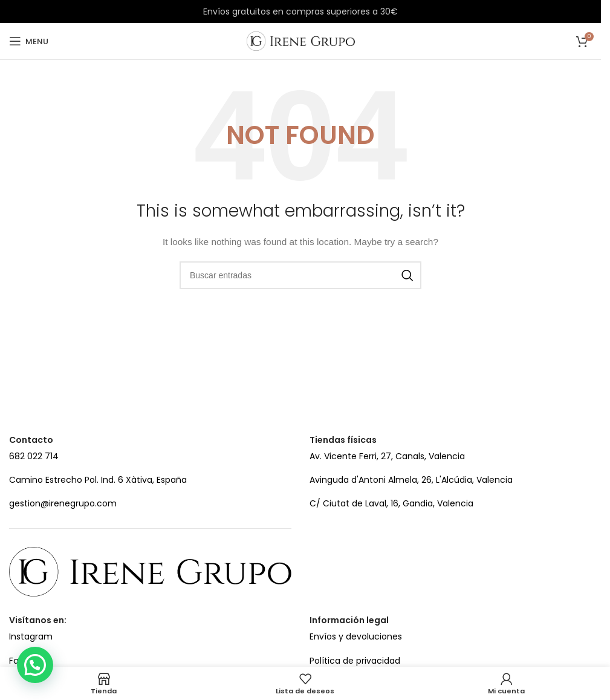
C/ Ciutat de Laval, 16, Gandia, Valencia (391, 503)
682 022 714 (34, 456)
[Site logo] (301, 41)
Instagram (31, 636)
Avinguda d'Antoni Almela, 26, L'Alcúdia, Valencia (411, 480)
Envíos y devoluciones (356, 636)
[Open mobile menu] (29, 41)
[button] (35, 665)
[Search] (300, 275)
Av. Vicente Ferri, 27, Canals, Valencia (387, 456)
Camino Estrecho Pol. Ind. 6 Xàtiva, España (98, 480)
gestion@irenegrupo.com (63, 503)
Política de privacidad (355, 661)
